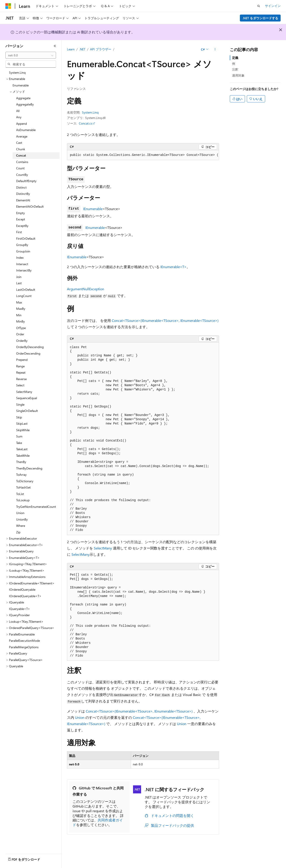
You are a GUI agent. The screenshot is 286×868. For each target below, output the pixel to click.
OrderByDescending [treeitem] (30, 347)
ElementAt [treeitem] (23, 200)
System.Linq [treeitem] (17, 72)
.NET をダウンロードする (260, 18)
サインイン (273, 6)
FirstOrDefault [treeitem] (26, 238)
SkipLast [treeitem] (22, 423)
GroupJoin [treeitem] (23, 251)
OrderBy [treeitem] (22, 341)
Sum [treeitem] (19, 436)
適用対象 (238, 75)
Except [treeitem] (21, 219)
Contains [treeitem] (22, 162)
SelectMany (103, 548)
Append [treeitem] (22, 124)
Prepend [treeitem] (22, 360)
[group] (143, 155)
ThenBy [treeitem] (21, 462)
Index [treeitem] (20, 257)
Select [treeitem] (20, 385)
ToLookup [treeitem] (23, 500)
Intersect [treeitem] (22, 264)
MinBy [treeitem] (20, 321)
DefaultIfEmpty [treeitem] (26, 181)
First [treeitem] (19, 232)
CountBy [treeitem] (22, 175)
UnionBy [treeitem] (22, 519)
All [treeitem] (18, 111)
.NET (82, 49)
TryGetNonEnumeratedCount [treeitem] (36, 507)
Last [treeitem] (19, 283)
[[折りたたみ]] (55, 46)
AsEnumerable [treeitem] (26, 130)
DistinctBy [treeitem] (23, 194)
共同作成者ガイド (98, 822)
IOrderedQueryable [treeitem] (22, 589)
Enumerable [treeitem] (21, 85)
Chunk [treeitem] (21, 149)
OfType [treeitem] (21, 328)
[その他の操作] (215, 50)
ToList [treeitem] (20, 494)
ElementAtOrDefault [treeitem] (30, 206)
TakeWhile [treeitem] (23, 456)
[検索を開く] (259, 6)
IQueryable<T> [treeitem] (19, 609)
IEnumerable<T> (173, 267)
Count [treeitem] (20, 168)
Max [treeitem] (19, 302)
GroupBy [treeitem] (22, 245)
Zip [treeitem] (18, 532)
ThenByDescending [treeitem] (29, 468)
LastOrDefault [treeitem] (26, 290)
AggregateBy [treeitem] (25, 104)
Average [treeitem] (22, 136)
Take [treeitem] (19, 443)
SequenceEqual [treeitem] (27, 398)
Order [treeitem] (20, 334)
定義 (235, 58)
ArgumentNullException (86, 289)
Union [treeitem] (20, 513)
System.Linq (90, 112)
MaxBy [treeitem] (21, 309)
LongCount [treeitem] (24, 296)
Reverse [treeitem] (21, 379)
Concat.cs (86, 123)
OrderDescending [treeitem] (28, 353)
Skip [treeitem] (19, 417)
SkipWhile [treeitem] (23, 430)
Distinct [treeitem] (21, 187)
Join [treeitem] (19, 277)
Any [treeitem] (19, 117)
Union (80, 717)
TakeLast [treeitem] (22, 449)
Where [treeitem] (21, 526)
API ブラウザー (101, 49)
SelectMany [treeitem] (24, 392)
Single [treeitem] (20, 404)
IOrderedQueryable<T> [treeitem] (25, 596)
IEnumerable (93, 209)
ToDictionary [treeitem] (25, 481)
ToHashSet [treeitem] (23, 487)
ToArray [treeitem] (21, 475)
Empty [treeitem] (20, 213)
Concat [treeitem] (21, 155)
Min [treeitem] (19, 315)
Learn (71, 49)
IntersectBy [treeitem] (24, 270)
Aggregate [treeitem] (23, 98)
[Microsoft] (8, 6)
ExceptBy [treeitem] (22, 226)
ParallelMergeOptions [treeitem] (24, 647)
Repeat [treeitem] (21, 372)
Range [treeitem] (20, 366)
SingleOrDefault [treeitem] (27, 411)
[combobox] (31, 55)
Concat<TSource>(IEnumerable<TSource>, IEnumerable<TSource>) (165, 320)
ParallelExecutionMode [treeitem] (24, 641)
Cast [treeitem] (19, 143)
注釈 (235, 69)
